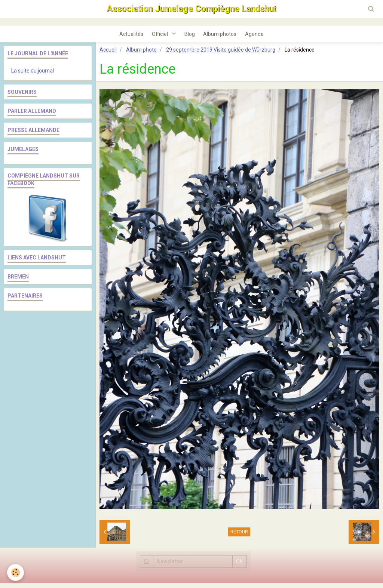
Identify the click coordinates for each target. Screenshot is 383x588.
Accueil (108, 55)
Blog (190, 38)
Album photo (141, 55)
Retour (239, 537)
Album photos (223, 38)
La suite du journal (33, 76)
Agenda (260, 38)
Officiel (158, 38)
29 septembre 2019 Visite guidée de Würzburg (221, 55)
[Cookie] (16, 572)
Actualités (126, 38)
